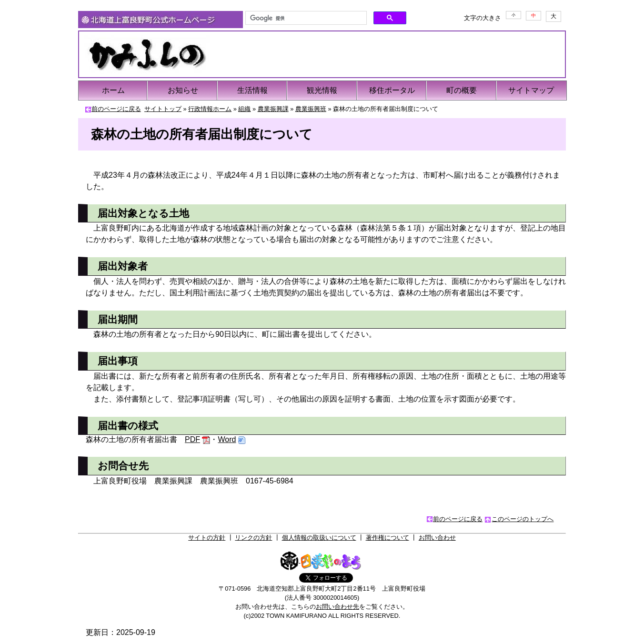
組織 (244, 109)
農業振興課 (273, 109)
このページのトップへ (523, 519)
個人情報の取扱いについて (319, 538)
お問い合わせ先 (337, 607)
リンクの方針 (253, 538)
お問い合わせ (437, 538)
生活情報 (252, 90)
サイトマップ (531, 90)
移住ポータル (392, 90)
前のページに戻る (116, 109)
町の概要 (462, 90)
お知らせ (183, 90)
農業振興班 (311, 109)
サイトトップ (163, 109)
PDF (192, 439)
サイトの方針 (207, 538)
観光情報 (322, 90)
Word (227, 439)
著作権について (387, 538)
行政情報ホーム (210, 109)
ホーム (113, 90)
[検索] (305, 18)
